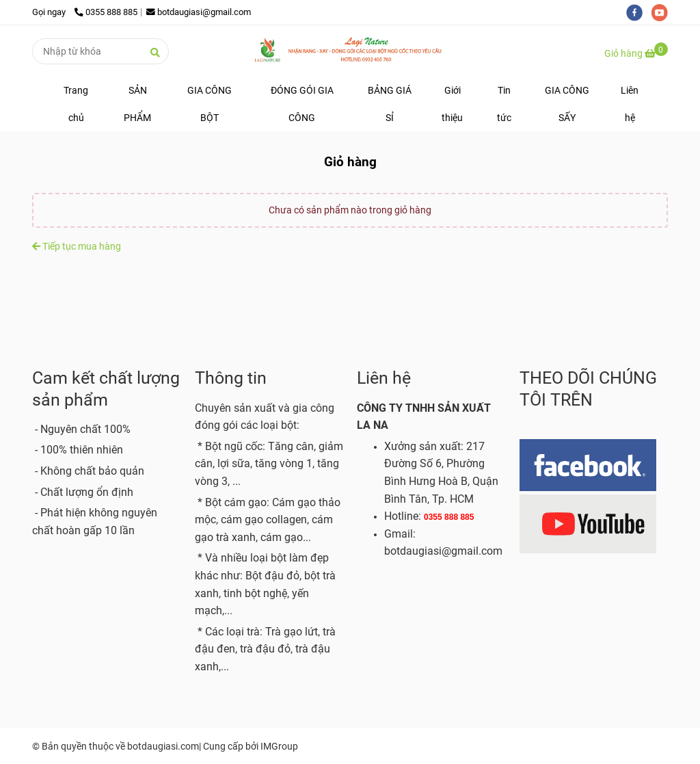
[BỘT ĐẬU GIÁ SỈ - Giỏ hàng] (350, 51)
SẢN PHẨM (137, 104)
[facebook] (639, 12)
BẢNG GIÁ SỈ (390, 104)
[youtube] (663, 12)
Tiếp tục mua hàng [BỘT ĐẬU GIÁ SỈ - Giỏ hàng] (77, 246)
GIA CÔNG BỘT (210, 104)
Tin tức (504, 104)
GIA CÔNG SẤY (567, 104)
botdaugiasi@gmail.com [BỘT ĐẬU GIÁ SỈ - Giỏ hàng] (199, 12)
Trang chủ (76, 104)
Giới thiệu (452, 104)
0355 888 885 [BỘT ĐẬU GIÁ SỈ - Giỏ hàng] (106, 12)
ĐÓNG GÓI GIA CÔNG (302, 104)
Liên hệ (630, 104)
